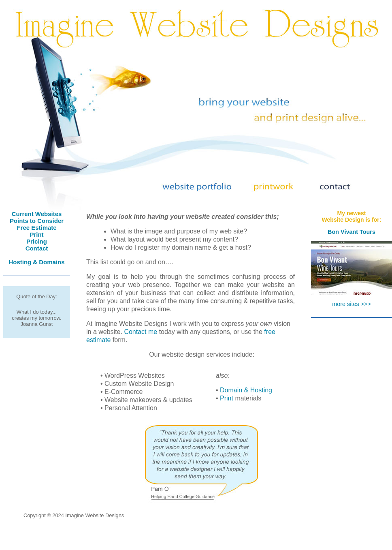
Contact (37, 248)
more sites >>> (352, 304)
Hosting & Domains (36, 262)
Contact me (141, 332)
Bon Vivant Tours (352, 232)
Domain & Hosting (246, 390)
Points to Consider (37, 221)
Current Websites (37, 214)
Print (36, 234)
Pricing (37, 241)
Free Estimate (36, 228)
